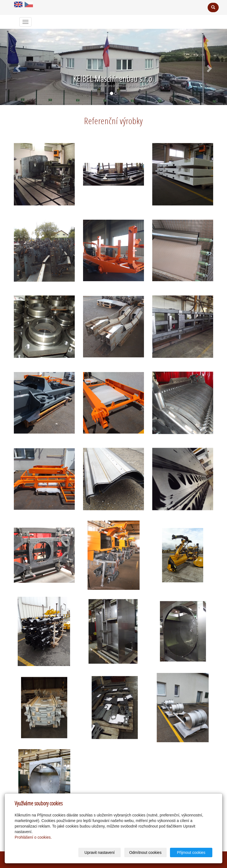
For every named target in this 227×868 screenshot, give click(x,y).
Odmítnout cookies (145, 852)
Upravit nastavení (100, 852)
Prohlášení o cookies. (33, 837)
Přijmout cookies (191, 852)
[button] (17, 67)
